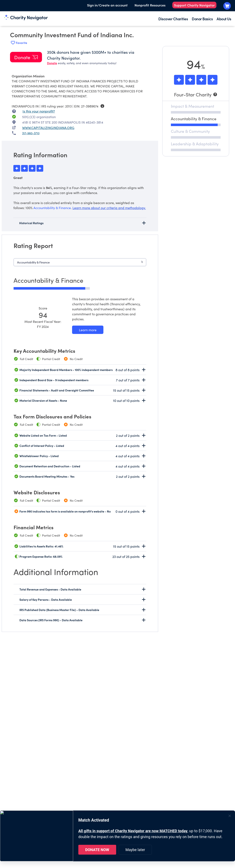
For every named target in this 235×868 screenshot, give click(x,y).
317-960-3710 (31, 133)
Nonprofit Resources (150, 5)
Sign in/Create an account (107, 5)
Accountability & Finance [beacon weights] (52, 208)
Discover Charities (173, 19)
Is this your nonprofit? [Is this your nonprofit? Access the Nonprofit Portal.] (39, 111)
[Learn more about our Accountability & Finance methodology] (88, 330)
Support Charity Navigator (194, 5)
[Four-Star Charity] (196, 94)
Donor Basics (202, 19)
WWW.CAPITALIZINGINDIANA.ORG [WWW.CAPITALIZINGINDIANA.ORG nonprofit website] (48, 128)
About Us (224, 19)
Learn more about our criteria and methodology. (109, 208)
